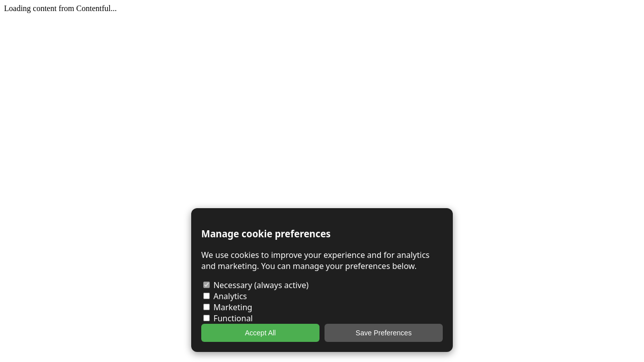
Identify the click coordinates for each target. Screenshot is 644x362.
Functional (228, 318)
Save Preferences (384, 333)
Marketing (228, 307)
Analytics (225, 296)
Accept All (260, 333)
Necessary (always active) (256, 285)
